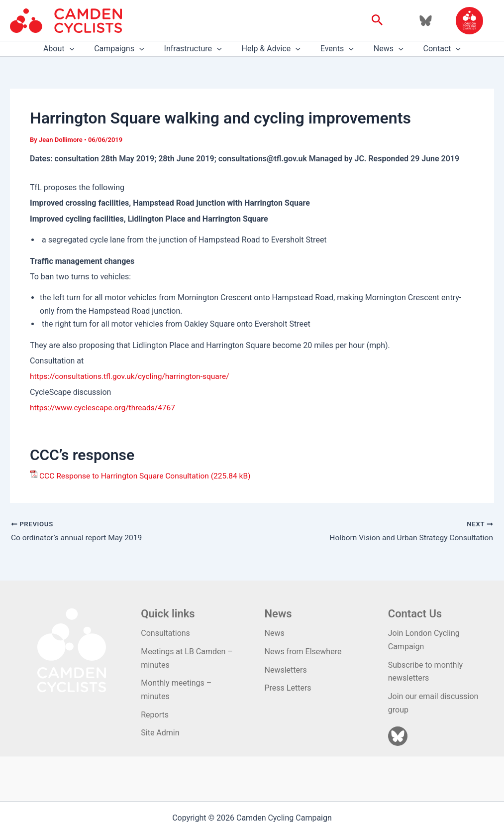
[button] (377, 20)
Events (333, 49)
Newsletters (286, 669)
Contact (430, 49)
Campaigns (127, 49)
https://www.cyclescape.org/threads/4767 (105, 408)
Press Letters (288, 688)
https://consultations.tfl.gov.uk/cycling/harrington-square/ (133, 376)
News (381, 49)
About (71, 49)
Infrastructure (197, 49)
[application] (82, 49)
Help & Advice (271, 49)
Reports (155, 714)
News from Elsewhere (303, 652)
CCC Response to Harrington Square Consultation (127, 476)
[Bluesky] (426, 21)
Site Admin (160, 732)
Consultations (165, 634)
